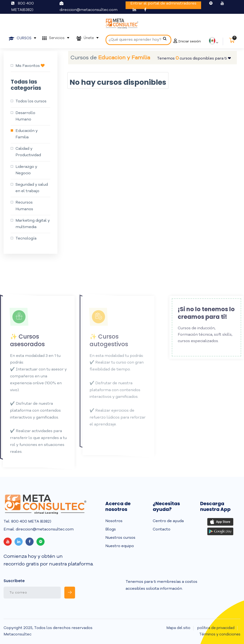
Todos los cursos (31, 101)
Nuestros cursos (120, 538)
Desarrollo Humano (25, 116)
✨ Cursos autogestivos (103, 340)
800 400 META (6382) (31, 522)
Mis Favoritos (30, 66)
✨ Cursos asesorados (21, 340)
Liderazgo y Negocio (26, 170)
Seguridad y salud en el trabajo (32, 188)
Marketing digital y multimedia (33, 224)
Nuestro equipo (120, 546)
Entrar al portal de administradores (163, 4)
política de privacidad (216, 628)
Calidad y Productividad (28, 152)
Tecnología (26, 239)
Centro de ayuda (168, 521)
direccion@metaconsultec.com (89, 10)
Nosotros (114, 521)
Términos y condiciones (220, 635)
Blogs (111, 529)
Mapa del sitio (178, 628)
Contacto (162, 529)
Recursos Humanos (24, 206)
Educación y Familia (27, 134)
